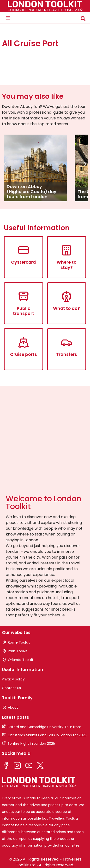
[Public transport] (24, 296)
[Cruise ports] (24, 342)
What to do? (66, 308)
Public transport (24, 311)
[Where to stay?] (66, 250)
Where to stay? (67, 265)
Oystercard (23, 262)
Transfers (67, 354)
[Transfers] (66, 342)
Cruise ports (24, 354)
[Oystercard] (24, 250)
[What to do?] (66, 296)
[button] (8, 18)
